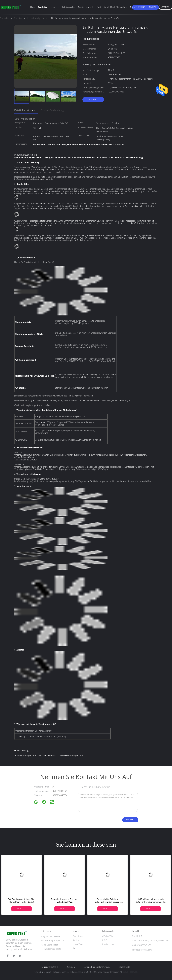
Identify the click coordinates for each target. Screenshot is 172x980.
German (165, 7)
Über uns (55, 7)
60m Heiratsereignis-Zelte (25, 756)
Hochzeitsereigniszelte (51, 949)
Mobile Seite (124, 967)
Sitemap (71, 967)
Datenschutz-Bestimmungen (97, 967)
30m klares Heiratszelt (47, 756)
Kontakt (93, 100)
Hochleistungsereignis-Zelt (53, 941)
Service (76, 940)
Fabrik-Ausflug (69, 7)
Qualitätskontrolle (86, 7)
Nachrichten (136, 7)
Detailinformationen (25, 110)
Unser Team (78, 944)
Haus (33, 7)
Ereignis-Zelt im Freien (51, 936)
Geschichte (78, 936)
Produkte (43, 7)
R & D (105, 940)
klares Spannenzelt (50, 945)
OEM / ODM (108, 936)
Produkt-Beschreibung (52, 110)
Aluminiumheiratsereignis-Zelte (70, 756)
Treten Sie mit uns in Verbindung (112, 7)
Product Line (108, 944)
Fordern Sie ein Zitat (145, 7)
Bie (74, 948)
